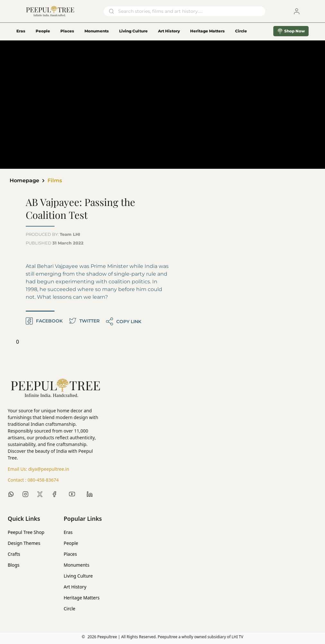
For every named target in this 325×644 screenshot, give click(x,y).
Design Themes (24, 543)
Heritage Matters (207, 31)
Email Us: (38, 469)
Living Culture (133, 31)
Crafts (14, 554)
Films (55, 180)
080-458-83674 (43, 480)
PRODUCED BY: (53, 234)
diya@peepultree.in (49, 469)
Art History (169, 31)
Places (67, 31)
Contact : (33, 480)
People (43, 31)
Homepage (24, 180)
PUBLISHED (55, 243)
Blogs (14, 565)
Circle (69, 609)
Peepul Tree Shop (26, 532)
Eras (21, 31)
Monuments (97, 31)
